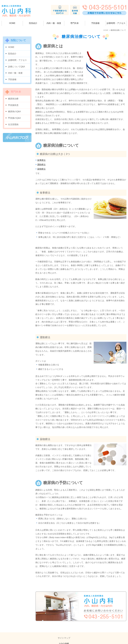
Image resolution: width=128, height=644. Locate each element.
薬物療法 (41, 169)
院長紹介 (33, 23)
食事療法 (41, 160)
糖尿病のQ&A (14, 112)
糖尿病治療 (13, 99)
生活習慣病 (13, 124)
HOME (12, 23)
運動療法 (41, 165)
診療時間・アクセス (116, 23)
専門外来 (75, 23)
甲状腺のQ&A (14, 118)
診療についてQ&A (17, 67)
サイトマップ (64, 633)
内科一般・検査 (54, 23)
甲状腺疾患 (13, 105)
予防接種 (95, 23)
